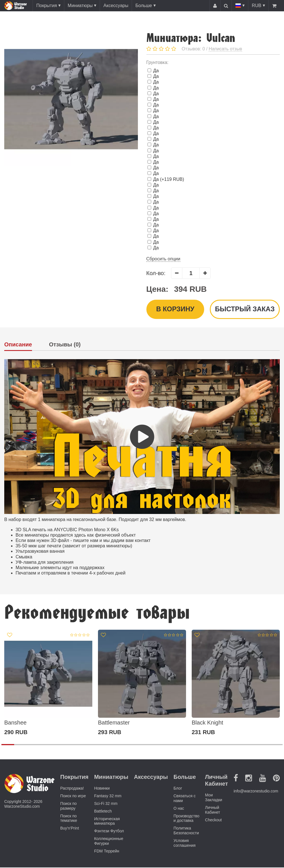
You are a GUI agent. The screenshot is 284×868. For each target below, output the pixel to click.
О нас (179, 809)
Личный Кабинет (213, 810)
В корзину (175, 309)
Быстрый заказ (244, 309)
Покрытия (47, 6)
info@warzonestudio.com (256, 792)
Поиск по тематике (69, 819)
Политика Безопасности (186, 831)
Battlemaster (114, 723)
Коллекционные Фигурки (109, 842)
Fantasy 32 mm (108, 796)
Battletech (103, 811)
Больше (144, 6)
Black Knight (207, 723)
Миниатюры (80, 6)
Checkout (213, 820)
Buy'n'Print (70, 829)
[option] (48, 683)
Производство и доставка (186, 819)
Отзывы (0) (65, 345)
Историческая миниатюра (107, 821)
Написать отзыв (225, 49)
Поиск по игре (73, 796)
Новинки (102, 789)
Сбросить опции (163, 259)
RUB (257, 6)
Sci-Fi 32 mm (106, 804)
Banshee (15, 723)
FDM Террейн (107, 851)
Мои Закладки (214, 798)
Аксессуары (116, 6)
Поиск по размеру (69, 806)
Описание (18, 345)
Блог (178, 789)
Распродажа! (72, 789)
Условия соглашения (185, 843)
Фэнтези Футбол (109, 831)
